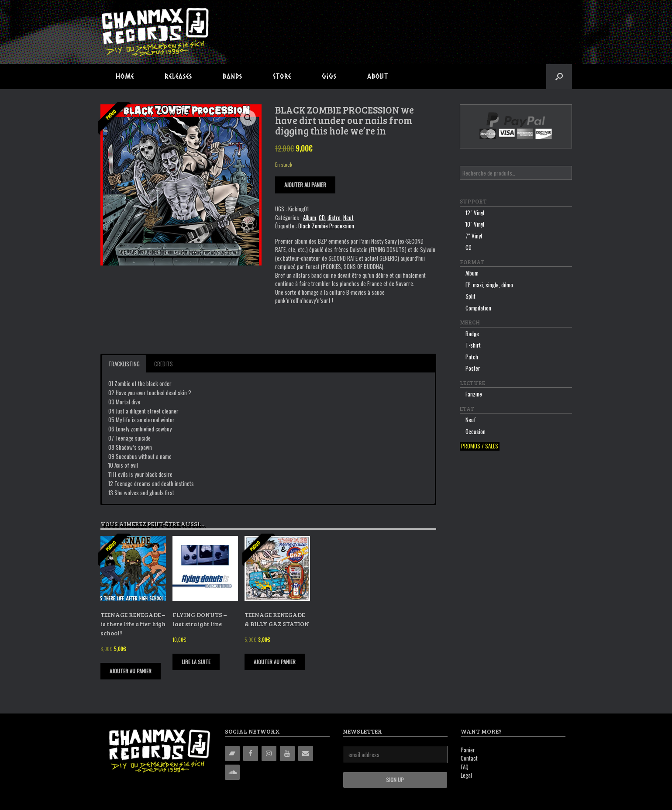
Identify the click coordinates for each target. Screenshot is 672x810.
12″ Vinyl (475, 213)
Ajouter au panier (305, 185)
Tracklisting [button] (124, 364)
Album (310, 217)
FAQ (465, 767)
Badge (472, 334)
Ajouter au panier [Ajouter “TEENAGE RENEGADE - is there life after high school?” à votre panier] (131, 671)
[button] (559, 77)
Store (282, 76)
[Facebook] (251, 753)
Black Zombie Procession (326, 226)
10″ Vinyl (475, 224)
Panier (468, 750)
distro (334, 217)
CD (322, 217)
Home (125, 76)
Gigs (329, 76)
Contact (469, 758)
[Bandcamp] (232, 753)
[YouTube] (287, 753)
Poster (473, 368)
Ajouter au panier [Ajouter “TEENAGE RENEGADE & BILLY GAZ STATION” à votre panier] (275, 662)
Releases (178, 76)
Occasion (476, 431)
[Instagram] (269, 753)
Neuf (348, 217)
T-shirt (473, 345)
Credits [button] (164, 364)
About (378, 76)
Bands (233, 76)
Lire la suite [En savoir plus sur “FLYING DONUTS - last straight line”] (196, 662)
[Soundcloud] (232, 772)
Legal (466, 775)
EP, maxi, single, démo (489, 285)
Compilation (478, 308)
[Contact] (306, 753)
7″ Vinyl (474, 236)
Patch (472, 357)
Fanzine (474, 394)
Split (470, 296)
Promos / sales (480, 446)
